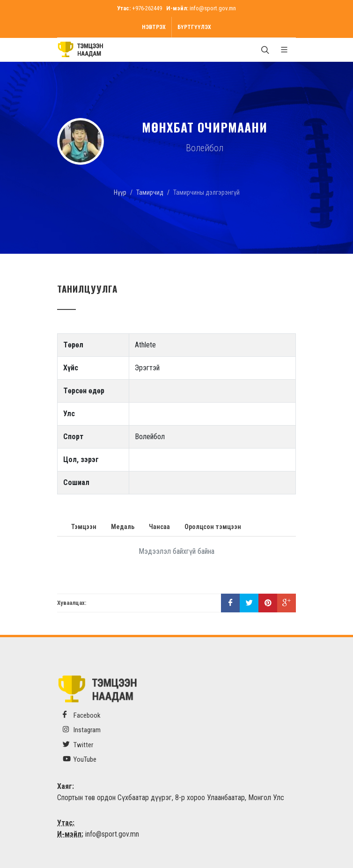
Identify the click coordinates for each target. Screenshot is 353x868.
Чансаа (159, 527)
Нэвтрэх (154, 27)
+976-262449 (147, 8)
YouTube (80, 759)
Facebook (82, 715)
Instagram (82, 730)
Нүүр (120, 192)
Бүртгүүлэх (194, 27)
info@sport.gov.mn (213, 8)
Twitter (78, 745)
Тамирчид (150, 192)
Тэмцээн (84, 527)
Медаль (123, 527)
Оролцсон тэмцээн (213, 527)
